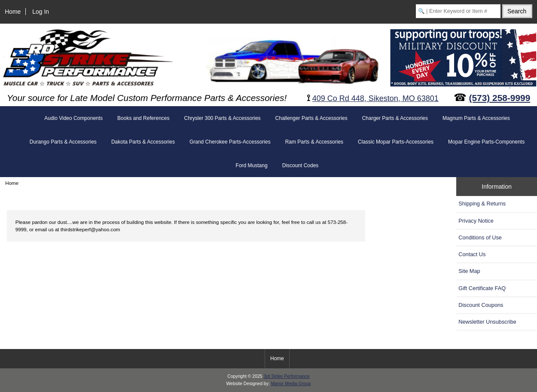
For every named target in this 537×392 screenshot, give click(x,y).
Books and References (143, 118)
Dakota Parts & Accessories (143, 142)
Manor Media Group (291, 384)
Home (13, 12)
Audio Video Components (73, 118)
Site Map (469, 271)
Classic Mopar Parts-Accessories (396, 142)
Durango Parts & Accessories (63, 142)
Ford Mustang (252, 165)
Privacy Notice (476, 221)
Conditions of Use (480, 237)
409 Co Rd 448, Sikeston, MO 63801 (375, 98)
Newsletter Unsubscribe (487, 322)
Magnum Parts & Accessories (476, 118)
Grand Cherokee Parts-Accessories (230, 142)
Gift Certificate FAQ (482, 288)
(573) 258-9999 (500, 98)
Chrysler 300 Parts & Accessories (222, 118)
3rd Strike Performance (286, 376)
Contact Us (472, 254)
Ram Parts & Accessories (314, 142)
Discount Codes (301, 165)
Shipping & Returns (482, 204)
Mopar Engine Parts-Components (486, 142)
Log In (41, 12)
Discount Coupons (481, 305)
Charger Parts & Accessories (395, 118)
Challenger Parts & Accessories (311, 118)
